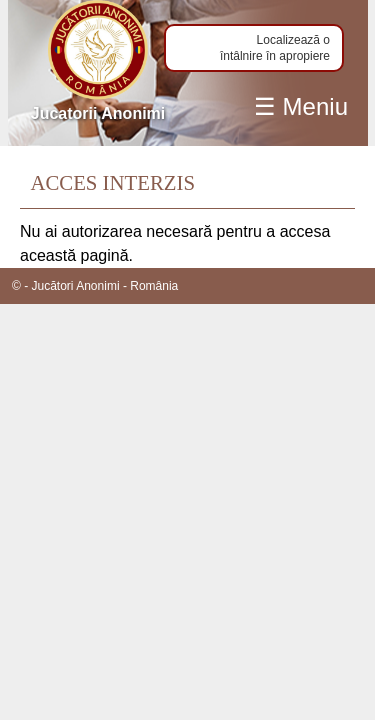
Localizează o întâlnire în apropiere (275, 48)
